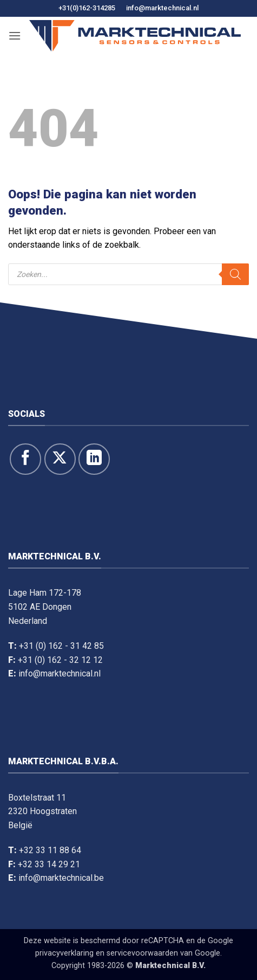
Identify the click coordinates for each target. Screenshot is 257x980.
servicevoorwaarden (142, 953)
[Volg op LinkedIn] (94, 459)
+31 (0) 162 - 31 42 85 (61, 646)
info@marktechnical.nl (162, 8)
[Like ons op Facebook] (25, 459)
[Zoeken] (235, 274)
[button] (15, 36)
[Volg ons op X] (60, 459)
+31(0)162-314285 (87, 8)
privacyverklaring (64, 953)
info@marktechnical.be (61, 878)
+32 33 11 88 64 (50, 850)
